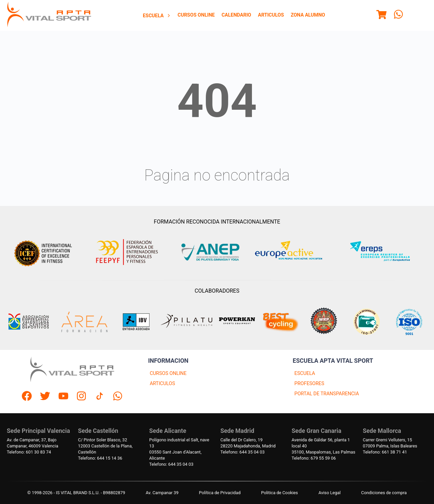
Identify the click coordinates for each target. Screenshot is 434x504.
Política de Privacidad (220, 493)
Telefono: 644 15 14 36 (100, 458)
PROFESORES (309, 384)
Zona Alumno (308, 15)
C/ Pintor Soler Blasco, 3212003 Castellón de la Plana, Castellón (105, 446)
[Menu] (381, 16)
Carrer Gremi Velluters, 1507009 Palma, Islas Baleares (390, 443)
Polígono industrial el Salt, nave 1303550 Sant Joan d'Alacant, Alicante (179, 449)
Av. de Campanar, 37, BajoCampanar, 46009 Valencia (33, 443)
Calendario (236, 15)
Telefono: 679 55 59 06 (314, 458)
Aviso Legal (329, 493)
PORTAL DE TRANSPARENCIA (327, 394)
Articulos (271, 15)
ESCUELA (305, 373)
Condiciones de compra (384, 493)
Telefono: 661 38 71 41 (385, 452)
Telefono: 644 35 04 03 (171, 464)
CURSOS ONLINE (168, 373)
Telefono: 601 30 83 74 (29, 452)
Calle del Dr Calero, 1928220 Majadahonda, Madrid (248, 443)
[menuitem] (157, 16)
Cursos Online (196, 15)
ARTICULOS (163, 384)
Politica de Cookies (280, 493)
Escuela (157, 16)
